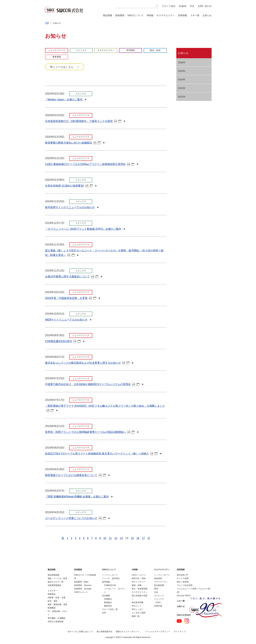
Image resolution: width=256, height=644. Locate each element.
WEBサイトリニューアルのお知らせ (66, 320)
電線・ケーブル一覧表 (57, 578)
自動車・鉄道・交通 (56, 598)
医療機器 (52, 608)
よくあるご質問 (139, 613)
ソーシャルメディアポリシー (157, 632)
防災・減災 (53, 601)
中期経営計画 (110, 585)
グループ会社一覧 (110, 609)
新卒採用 (182, 575)
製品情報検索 (54, 575)
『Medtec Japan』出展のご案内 (64, 100)
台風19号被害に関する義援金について (72, 276)
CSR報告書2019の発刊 (63, 341)
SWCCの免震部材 (56, 622)
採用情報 (183, 15)
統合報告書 (159, 585)
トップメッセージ (110, 575)
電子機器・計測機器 (56, 618)
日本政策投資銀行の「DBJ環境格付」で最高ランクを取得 (83, 121)
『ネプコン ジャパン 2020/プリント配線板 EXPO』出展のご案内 (83, 229)
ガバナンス (159, 596)
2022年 (182, 97)
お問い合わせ (205, 6)
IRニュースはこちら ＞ (65, 67)
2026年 (182, 62)
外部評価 (158, 606)
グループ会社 (169, 6)
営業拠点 (108, 599)
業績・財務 (137, 585)
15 (132, 538)
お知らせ (207, 15)
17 (143, 538)
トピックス (81, 50)
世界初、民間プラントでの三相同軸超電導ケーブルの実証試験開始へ (90, 432)
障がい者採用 (183, 582)
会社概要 (106, 596)
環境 (156, 589)
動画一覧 (136, 616)
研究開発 (131, 50)
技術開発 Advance (83, 585)
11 (110, 538)
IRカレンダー (138, 609)
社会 (156, 592)
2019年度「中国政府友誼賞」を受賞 (71, 298)
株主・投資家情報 (140, 589)
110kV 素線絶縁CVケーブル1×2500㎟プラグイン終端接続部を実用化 (90, 164)
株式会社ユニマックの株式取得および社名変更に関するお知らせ (87, 363)
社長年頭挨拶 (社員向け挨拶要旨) (69, 186)
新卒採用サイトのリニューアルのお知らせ (70, 207)
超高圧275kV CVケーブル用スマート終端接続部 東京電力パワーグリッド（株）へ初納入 (101, 454)
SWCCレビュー (81, 592)
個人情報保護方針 (104, 632)
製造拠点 (108, 602)
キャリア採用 (183, 578)
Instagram (187, 621)
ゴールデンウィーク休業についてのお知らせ (76, 518)
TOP (47, 23)
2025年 (182, 71)
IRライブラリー (139, 582)
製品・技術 (155, 50)
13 (121, 538)
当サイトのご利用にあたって (80, 632)
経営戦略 (106, 582)
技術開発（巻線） (82, 582)
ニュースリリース (57, 50)
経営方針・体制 (139, 578)
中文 (192, 6)
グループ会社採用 (185, 585)
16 (138, 538)
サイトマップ (180, 632)
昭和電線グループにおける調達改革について (76, 475)
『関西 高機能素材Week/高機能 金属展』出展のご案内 (77, 497)
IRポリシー (137, 606)
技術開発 (120, 15)
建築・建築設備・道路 (57, 604)
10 (105, 538)
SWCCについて (136, 15)
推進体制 (158, 578)
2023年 (182, 88)
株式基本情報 (138, 602)
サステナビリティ (166, 15)
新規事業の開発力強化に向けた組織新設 (73, 143)
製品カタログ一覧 (56, 582)
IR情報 (150, 15)
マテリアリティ (161, 582)
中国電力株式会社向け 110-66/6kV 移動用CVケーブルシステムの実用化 (92, 384)
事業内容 (108, 606)
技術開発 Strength (83, 589)
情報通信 (52, 594)
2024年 (182, 79)
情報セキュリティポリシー (128, 632)
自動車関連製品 (55, 585)
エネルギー (53, 591)
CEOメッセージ (139, 575)
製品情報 (108, 15)
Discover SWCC (184, 596)
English (183, 6)
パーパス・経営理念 (111, 578)
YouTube (179, 621)
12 (116, 538)
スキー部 (195, 15)
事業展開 (57, 57)
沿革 (104, 613)
